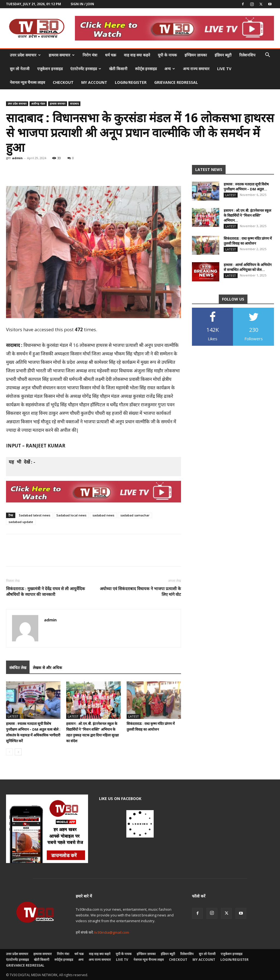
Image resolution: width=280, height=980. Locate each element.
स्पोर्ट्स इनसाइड (146, 69)
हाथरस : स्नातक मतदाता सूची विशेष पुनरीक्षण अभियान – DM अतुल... (246, 187)
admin (17, 158)
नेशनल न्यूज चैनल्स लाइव (27, 82)
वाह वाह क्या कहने (137, 55)
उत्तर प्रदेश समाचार (25, 55)
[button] (267, 55)
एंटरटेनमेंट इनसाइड (86, 69)
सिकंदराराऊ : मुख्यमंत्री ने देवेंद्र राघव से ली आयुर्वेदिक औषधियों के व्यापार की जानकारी (46, 591)
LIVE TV (224, 69)
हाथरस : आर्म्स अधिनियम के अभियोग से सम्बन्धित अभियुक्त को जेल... (248, 267)
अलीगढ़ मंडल (38, 104)
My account (94, 82)
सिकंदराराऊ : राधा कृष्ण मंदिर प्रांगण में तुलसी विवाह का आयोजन (248, 241)
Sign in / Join (82, 4)
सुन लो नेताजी (20, 69)
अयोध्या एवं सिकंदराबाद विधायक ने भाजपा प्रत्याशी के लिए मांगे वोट (140, 591)
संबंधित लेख (18, 668)
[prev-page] (9, 752)
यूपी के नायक (167, 55)
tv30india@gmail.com (112, 932)
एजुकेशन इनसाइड (50, 69)
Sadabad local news (71, 515)
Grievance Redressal (176, 82)
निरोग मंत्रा (90, 55)
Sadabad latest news (35, 515)
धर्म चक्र (111, 55)
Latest (13, 716)
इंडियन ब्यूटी (223, 55)
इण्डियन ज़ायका (196, 55)
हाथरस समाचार (62, 55)
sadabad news (103, 515)
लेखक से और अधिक (47, 668)
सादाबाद (74, 104)
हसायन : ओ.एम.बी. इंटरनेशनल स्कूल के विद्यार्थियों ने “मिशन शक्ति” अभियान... (247, 215)
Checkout (63, 82)
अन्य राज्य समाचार (196, 69)
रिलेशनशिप (247, 55)
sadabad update (21, 522)
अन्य (170, 69)
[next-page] (18, 752)
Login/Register (131, 82)
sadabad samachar (135, 515)
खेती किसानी (118, 69)
